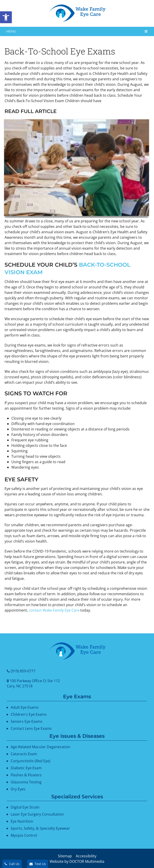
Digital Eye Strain (25, 807)
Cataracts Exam (24, 754)
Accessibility (86, 856)
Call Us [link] (12, 864)
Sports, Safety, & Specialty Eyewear (40, 828)
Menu (11, 31)
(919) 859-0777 (23, 671)
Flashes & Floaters (26, 775)
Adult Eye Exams (25, 707)
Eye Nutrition (22, 821)
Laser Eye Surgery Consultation (37, 814)
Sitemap (65, 856)
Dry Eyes (18, 789)
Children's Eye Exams (29, 714)
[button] (6, 17)
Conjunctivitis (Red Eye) (31, 761)
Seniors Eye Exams (27, 721)
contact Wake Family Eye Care (54, 610)
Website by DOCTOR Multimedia (77, 861)
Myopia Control (24, 835)
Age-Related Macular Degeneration (40, 747)
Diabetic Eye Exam (26, 768)
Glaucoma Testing (26, 782)
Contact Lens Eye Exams (31, 728)
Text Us (38, 864)
